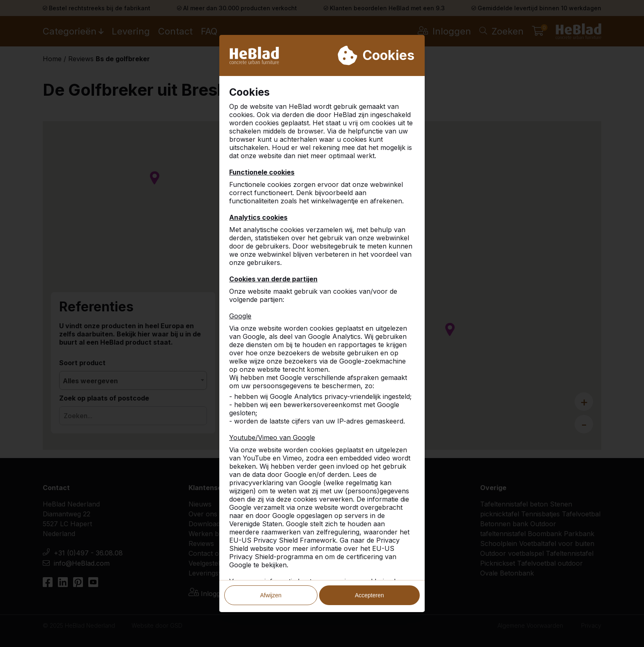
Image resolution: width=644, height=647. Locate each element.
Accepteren (369, 566)
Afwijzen (271, 566)
